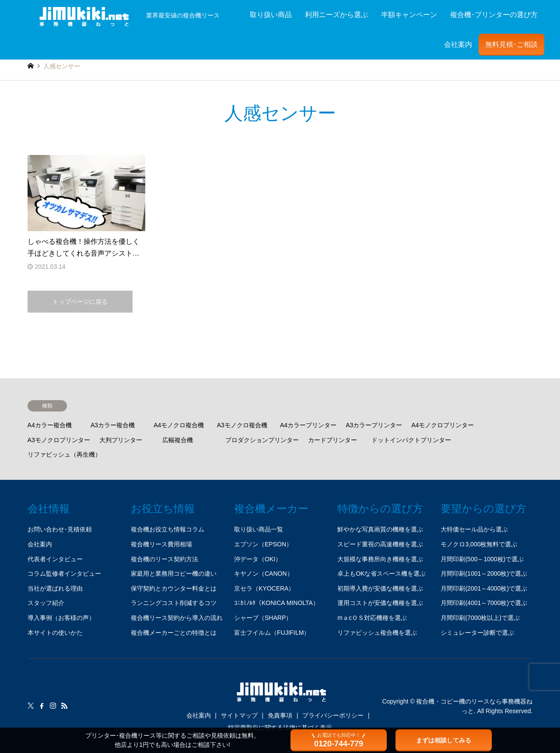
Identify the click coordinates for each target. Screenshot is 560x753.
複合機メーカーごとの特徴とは (174, 633)
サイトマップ (239, 715)
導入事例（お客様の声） (61, 618)
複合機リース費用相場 (161, 544)
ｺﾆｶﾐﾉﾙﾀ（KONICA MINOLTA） (276, 603)
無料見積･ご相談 (511, 44)
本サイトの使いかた (55, 633)
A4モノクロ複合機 (179, 425)
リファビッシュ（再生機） (64, 454)
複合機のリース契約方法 (164, 559)
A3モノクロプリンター (59, 440)
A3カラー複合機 (113, 425)
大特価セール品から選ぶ (474, 529)
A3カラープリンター (374, 425)
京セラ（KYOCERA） (264, 588)
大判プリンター (121, 440)
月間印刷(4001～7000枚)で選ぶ (484, 603)
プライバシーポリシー (333, 715)
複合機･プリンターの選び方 (494, 15)
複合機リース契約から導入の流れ (177, 618)
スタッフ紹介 (46, 603)
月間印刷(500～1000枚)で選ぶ (482, 559)
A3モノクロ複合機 (242, 425)
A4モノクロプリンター (443, 425)
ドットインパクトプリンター (411, 440)
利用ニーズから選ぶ (336, 15)
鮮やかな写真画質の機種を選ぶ (380, 529)
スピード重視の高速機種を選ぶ (380, 544)
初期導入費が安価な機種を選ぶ (380, 588)
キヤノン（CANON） (264, 574)
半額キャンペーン (409, 15)
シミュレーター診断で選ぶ (477, 633)
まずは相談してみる (444, 740)
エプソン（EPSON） (263, 544)
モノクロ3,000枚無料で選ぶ (479, 544)
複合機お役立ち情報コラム (168, 529)
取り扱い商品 (271, 15)
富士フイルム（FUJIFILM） (272, 633)
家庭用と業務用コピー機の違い (174, 574)
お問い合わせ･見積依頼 (60, 529)
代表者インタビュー (55, 559)
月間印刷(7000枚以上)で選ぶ (480, 618)
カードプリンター (332, 440)
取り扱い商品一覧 (259, 529)
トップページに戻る (80, 302)
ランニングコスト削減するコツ (174, 603)
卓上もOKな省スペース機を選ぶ (381, 574)
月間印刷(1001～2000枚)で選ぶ (484, 574)
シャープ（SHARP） (263, 618)
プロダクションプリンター (262, 440)
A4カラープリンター (308, 425)
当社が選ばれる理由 (55, 588)
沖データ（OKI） (258, 559)
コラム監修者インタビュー (64, 574)
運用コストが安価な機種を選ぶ (380, 603)
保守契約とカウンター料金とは (174, 588)
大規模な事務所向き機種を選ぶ (380, 559)
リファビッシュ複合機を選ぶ (377, 633)
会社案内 (458, 44)
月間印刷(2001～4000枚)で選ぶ (484, 588)
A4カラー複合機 (50, 425)
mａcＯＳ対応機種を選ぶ (372, 618)
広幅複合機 (178, 440)
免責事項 (280, 715)
